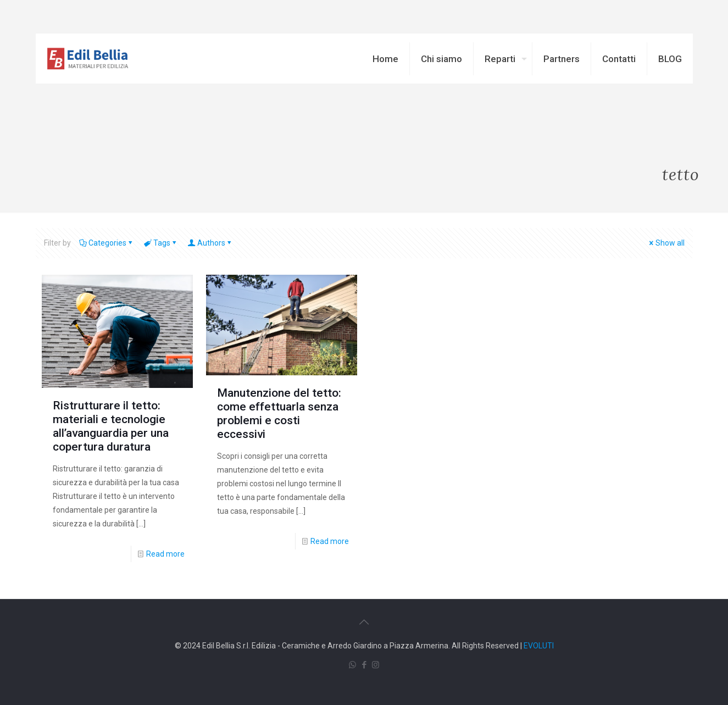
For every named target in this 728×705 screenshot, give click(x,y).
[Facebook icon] (364, 665)
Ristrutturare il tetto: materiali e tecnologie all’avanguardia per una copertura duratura (111, 426)
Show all (666, 243)
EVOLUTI (539, 646)
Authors (210, 243)
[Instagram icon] (376, 665)
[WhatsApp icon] (352, 665)
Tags (161, 243)
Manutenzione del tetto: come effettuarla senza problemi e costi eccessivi (279, 413)
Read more (165, 554)
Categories (107, 243)
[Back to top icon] (364, 622)
